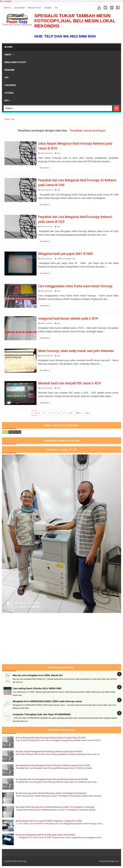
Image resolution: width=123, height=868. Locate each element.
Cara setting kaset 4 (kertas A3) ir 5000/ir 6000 (37, 688)
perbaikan (67, 259)
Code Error (10, 85)
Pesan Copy (22, 861)
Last (87, 413)
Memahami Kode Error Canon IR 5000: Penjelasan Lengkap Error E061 (50, 821)
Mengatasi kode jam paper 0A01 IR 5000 (66, 253)
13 (71, 413)
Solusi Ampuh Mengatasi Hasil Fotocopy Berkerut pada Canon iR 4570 (50, 752)
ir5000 (60, 259)
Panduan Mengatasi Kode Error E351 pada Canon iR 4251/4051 (46, 835)
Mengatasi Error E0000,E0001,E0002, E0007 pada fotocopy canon (47, 701)
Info (7, 100)
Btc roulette (6, 1)
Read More (45, 168)
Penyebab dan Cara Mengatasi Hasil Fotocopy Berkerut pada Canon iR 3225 (53, 779)
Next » (79, 413)
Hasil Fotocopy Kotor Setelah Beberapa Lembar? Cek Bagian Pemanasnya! (52, 793)
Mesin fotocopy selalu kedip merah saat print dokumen (77, 351)
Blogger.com (114, 861)
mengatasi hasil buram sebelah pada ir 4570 (69, 318)
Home (8, 47)
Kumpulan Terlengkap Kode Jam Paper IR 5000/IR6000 (42, 714)
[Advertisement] (29, 639)
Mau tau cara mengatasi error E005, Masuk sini (38, 675)
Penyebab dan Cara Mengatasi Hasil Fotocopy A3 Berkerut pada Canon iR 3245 (72, 182)
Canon (8, 54)
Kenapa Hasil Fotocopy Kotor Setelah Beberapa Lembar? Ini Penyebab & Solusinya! (56, 807)
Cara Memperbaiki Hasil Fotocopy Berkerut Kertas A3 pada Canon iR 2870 (52, 738)
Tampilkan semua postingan (87, 131)
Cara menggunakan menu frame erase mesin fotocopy (77, 286)
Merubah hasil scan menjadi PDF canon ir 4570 (70, 383)
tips (59, 153)
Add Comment (46, 153)
